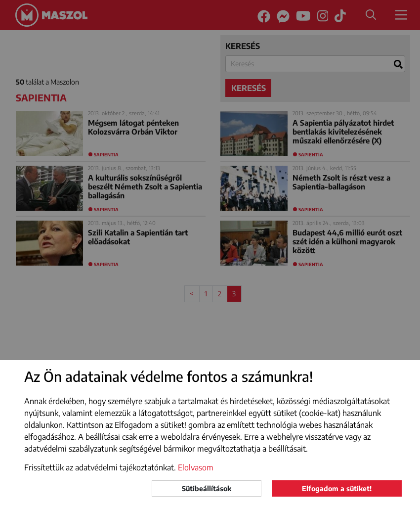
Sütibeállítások (207, 488)
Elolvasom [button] (196, 467)
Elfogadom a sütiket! (337, 488)
